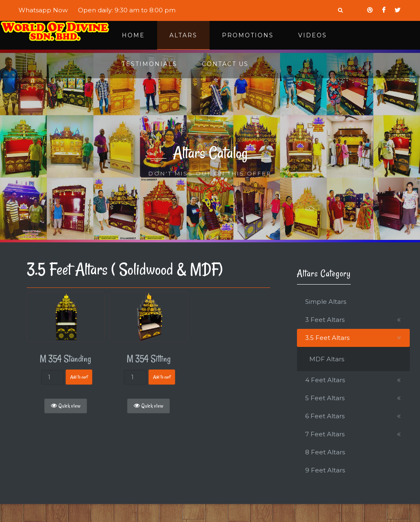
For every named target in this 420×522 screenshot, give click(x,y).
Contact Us (225, 64)
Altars (183, 35)
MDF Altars (327, 359)
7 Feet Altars (325, 434)
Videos (313, 35)
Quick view (66, 406)
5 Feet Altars (325, 398)
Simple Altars (326, 302)
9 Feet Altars (325, 470)
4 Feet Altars (325, 380)
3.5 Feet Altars (327, 338)
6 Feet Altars (325, 416)
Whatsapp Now (43, 10)
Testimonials (150, 64)
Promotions (248, 35)
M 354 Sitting (149, 359)
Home (133, 35)
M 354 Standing (65, 359)
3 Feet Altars (325, 320)
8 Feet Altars (325, 452)
